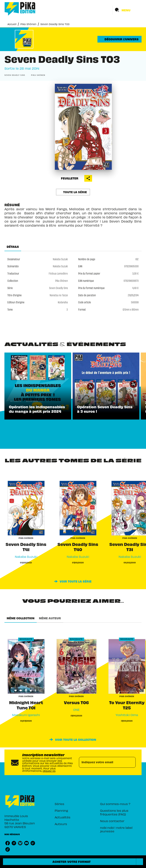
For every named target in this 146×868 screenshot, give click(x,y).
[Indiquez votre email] (103, 762)
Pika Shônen (28, 24)
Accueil (12, 24)
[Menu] (127, 10)
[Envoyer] (131, 762)
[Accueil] (20, 9)
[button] (120, 39)
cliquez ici (49, 771)
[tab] (13, 247)
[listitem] (8, 843)
